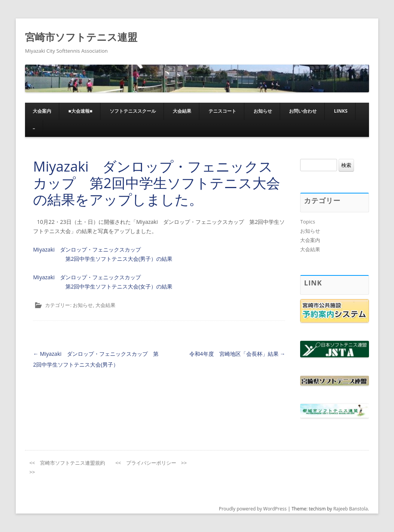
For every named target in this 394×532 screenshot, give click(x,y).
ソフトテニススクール (133, 111)
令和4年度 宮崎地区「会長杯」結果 (237, 354)
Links (341, 111)
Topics (308, 222)
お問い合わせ (303, 111)
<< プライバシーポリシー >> (151, 463)
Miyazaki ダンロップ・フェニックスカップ (87, 249)
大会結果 (182, 111)
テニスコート (222, 111)
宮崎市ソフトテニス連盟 (81, 37)
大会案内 (42, 111)
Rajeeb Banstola (351, 509)
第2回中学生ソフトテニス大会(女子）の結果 (119, 286)
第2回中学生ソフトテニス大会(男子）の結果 (119, 259)
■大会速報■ (81, 111)
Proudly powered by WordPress (253, 509)
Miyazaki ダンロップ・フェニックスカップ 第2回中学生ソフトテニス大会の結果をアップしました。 (157, 183)
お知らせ (263, 111)
